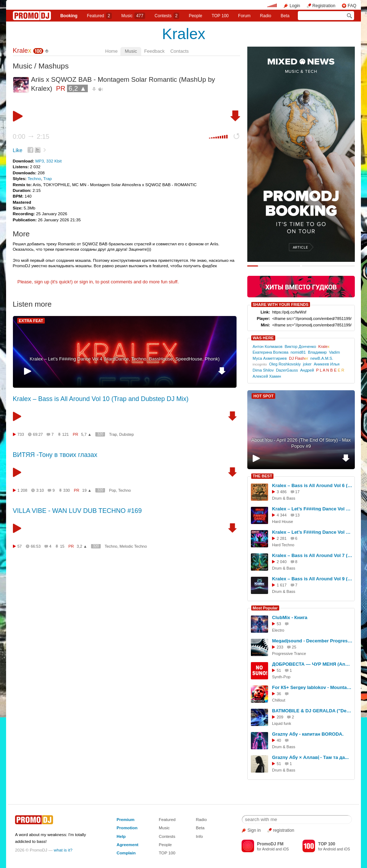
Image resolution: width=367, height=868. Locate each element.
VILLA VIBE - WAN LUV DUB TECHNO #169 (77, 511)
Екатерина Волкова (271, 352)
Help (121, 836)
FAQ (352, 6)
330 (67, 490)
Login (295, 6)
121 (66, 434)
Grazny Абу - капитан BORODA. (308, 734)
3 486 (282, 492)
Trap (48, 178)
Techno (34, 178)
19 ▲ (87, 490)
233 (280, 647)
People (196, 16)
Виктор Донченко (300, 346)
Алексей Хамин (267, 376)
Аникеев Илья (327, 364)
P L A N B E (330, 370)
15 (62, 546)
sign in (86, 282)
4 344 (282, 515)
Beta (285, 16)
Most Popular (265, 608)
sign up (42, 282)
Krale (22, 51)
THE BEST (262, 476)
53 (279, 624)
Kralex (184, 34)
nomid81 (298, 352)
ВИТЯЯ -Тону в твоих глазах (55, 455)
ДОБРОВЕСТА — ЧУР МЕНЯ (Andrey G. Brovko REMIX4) (312, 664)
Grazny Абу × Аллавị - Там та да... (310, 757)
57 (20, 546)
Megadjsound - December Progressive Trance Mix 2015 (312, 641)
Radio (265, 16)
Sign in (254, 830)
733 (21, 434)
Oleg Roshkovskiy (285, 364)
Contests (167, 836)
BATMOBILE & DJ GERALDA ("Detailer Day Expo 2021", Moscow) (312, 711)
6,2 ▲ (77, 88)
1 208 (23, 490)
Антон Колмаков (268, 346)
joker (307, 364)
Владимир (317, 352)
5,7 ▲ (86, 434)
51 (279, 670)
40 (279, 740)
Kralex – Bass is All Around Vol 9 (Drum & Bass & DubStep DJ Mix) (312, 579)
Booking (69, 16)
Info (199, 836)
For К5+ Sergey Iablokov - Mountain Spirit (312, 687)
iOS (286, 849)
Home (112, 51)
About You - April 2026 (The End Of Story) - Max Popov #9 (301, 443)
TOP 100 (220, 16)
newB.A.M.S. (322, 358)
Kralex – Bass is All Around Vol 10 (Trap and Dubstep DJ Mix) (101, 399)
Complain (126, 853)
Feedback (154, 51)
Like (18, 150)
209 (280, 717)
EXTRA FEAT (31, 321)
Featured (100, 16)
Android (268, 849)
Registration (324, 6)
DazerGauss (287, 370)
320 (100, 434)
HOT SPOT (263, 396)
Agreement (127, 845)
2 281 (282, 538)
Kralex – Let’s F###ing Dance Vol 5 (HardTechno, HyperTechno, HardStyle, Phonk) (312, 532)
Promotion (127, 828)
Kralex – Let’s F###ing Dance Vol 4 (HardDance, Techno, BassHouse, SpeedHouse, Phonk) (125, 359)
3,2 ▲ (82, 546)
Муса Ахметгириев (270, 358)
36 (279, 694)
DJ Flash (298, 358)
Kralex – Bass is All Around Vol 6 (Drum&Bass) (312, 485)
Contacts (179, 51)
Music (133, 16)
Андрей (307, 370)
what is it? (63, 850)
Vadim (335, 352)
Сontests (167, 16)
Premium (125, 819)
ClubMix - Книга (290, 617)
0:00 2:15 (31, 137)
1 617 (282, 585)
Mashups (53, 66)
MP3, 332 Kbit (48, 161)
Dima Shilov (263, 370)
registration (284, 830)
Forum (244, 16)
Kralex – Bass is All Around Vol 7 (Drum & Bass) (312, 555)
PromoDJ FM (270, 844)
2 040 (282, 562)
